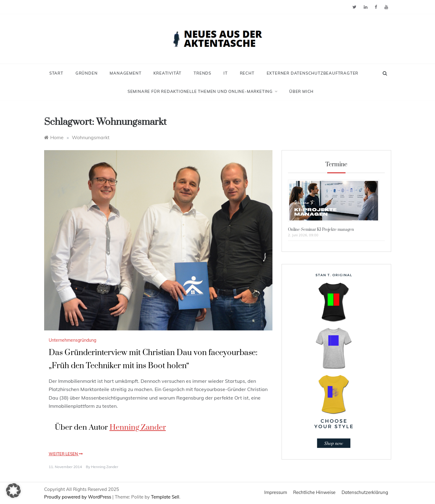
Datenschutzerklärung (365, 492)
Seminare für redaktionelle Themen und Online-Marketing (202, 91)
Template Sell (165, 497)
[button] (13, 491)
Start (56, 73)
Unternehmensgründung (72, 340)
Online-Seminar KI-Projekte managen (321, 230)
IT (226, 73)
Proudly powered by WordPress (78, 497)
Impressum (276, 492)
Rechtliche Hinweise (314, 492)
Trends (202, 73)
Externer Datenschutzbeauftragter (313, 73)
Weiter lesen (66, 454)
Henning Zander (138, 427)
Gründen (87, 73)
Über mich (301, 91)
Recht (247, 73)
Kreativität (167, 73)
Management (125, 73)
